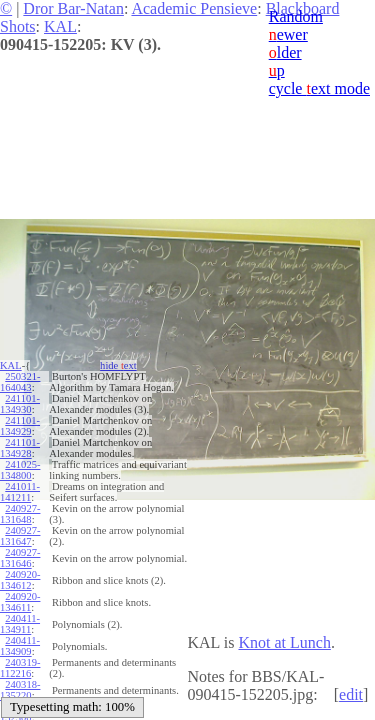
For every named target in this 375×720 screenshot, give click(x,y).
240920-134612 (20, 580)
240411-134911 (20, 624)
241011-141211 (20, 492)
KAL (60, 26)
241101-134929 (20, 426)
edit (351, 694)
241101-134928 (20, 448)
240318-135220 (20, 690)
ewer (288, 34)
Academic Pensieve (194, 8)
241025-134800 (20, 470)
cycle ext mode (319, 88)
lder (285, 52)
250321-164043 (20, 382)
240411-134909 (20, 646)
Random (296, 16)
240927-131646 (20, 558)
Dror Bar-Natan (73, 8)
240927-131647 (20, 536)
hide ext (118, 365)
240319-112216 (20, 668)
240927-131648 (20, 514)
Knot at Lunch (284, 642)
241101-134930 (20, 404)
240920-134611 (20, 602)
